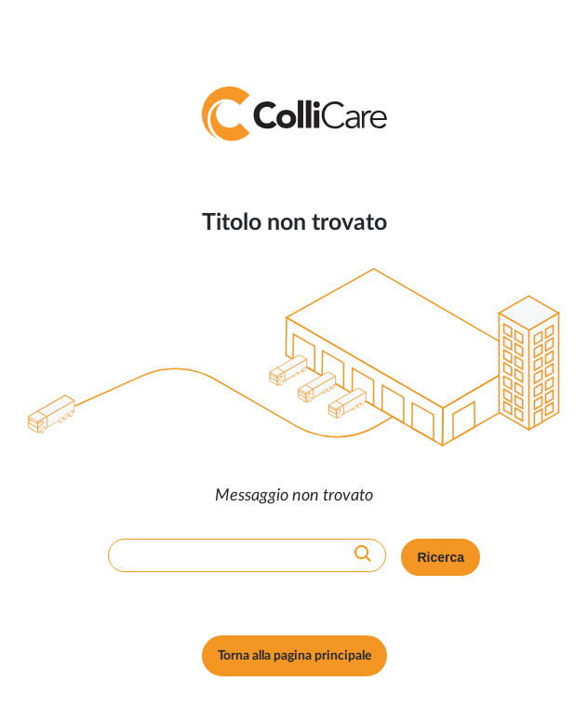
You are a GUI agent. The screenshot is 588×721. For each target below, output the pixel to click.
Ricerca (441, 557)
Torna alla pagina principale (294, 656)
